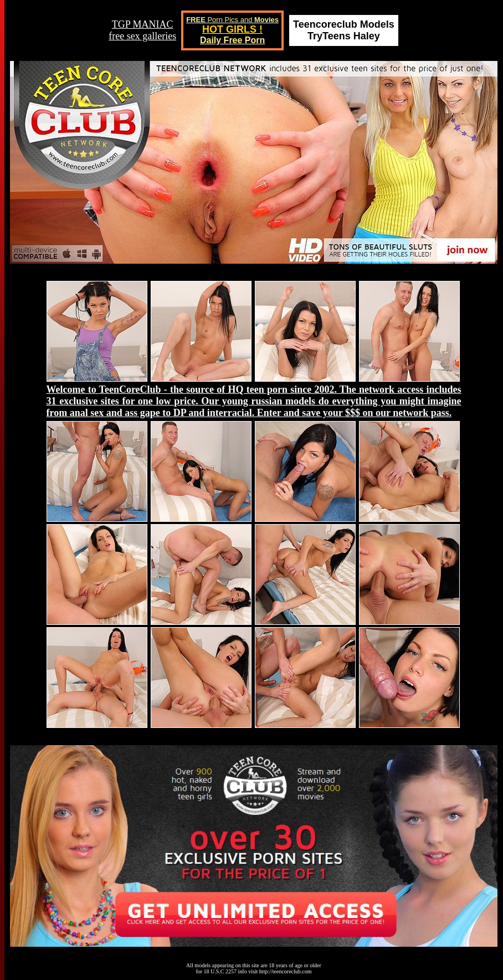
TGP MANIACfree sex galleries (142, 30)
